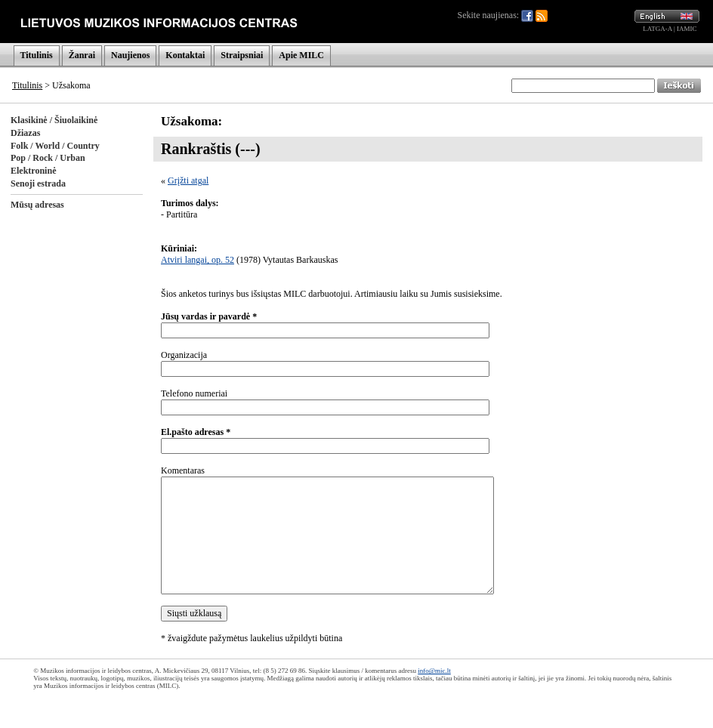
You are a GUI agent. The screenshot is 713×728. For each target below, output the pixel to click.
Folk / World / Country (55, 146)
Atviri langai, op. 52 (198, 260)
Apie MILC (301, 55)
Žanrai (82, 55)
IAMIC (687, 29)
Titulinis (37, 55)
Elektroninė (33, 171)
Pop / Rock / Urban (48, 158)
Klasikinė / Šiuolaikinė (54, 120)
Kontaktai (185, 55)
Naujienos (130, 55)
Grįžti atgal (188, 180)
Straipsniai (242, 55)
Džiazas (25, 133)
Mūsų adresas (37, 205)
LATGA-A (657, 29)
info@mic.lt (434, 671)
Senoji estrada (38, 184)
